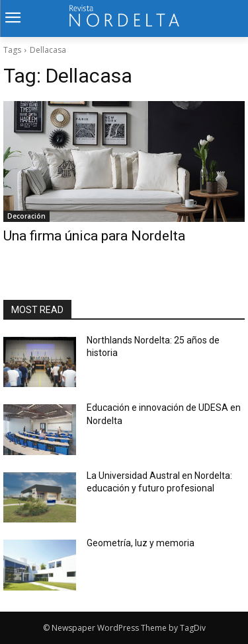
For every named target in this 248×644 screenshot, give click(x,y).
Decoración (26, 216)
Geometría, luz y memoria (141, 543)
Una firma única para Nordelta (94, 236)
